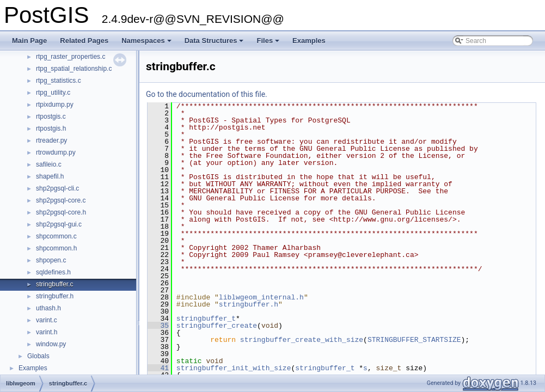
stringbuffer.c (54, 284)
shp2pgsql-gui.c (59, 224)
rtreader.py (51, 140)
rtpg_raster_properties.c (71, 57)
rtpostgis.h (51, 128)
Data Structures (215, 44)
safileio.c (49, 164)
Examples (309, 41)
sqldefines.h (53, 272)
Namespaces (147, 44)
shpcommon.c (56, 236)
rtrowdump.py (56, 152)
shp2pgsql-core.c (61, 200)
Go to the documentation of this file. (207, 94)
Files (269, 44)
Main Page (29, 41)
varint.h (47, 332)
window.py (51, 344)
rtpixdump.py (55, 105)
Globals (38, 356)
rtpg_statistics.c (59, 81)
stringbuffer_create (217, 326)
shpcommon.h (56, 248)
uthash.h (48, 308)
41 (158, 368)
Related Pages (84, 41)
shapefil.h (50, 176)
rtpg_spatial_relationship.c (74, 69)
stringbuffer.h (55, 296)
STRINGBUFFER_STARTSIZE (414, 340)
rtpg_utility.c (53, 93)
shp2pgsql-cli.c (57, 188)
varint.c (47, 320)
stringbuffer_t (206, 318)
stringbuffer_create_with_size (302, 340)
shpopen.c (51, 260)
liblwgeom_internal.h (261, 297)
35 (158, 326)
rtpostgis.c (51, 117)
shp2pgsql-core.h (61, 212)
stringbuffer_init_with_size (234, 368)
